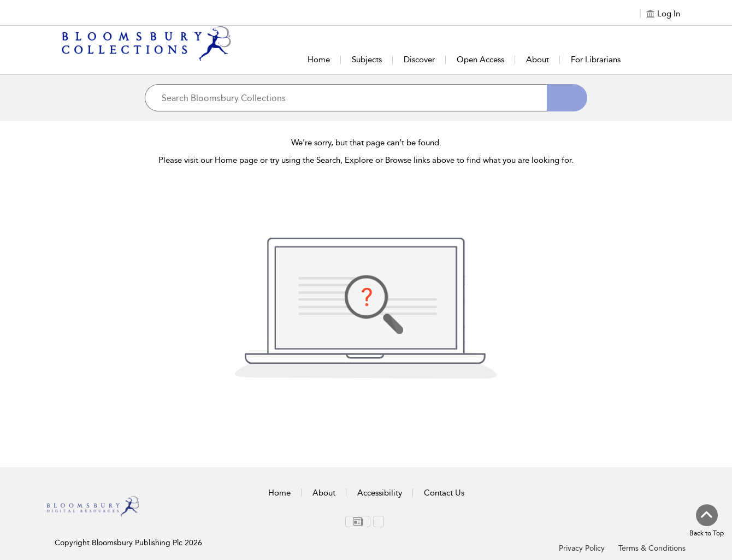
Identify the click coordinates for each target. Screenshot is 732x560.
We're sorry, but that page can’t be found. (366, 143)
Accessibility (380, 493)
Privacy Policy (582, 548)
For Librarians (596, 60)
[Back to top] (707, 521)
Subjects (367, 60)
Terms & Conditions (652, 548)
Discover (419, 60)
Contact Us (444, 493)
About (538, 60)
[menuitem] (358, 521)
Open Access (480, 60)
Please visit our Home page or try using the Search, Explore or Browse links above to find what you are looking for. (366, 160)
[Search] (567, 98)
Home (319, 60)
